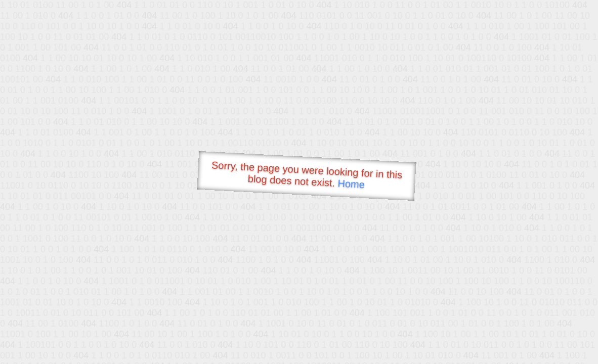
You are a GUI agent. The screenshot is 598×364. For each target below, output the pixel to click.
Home (351, 184)
